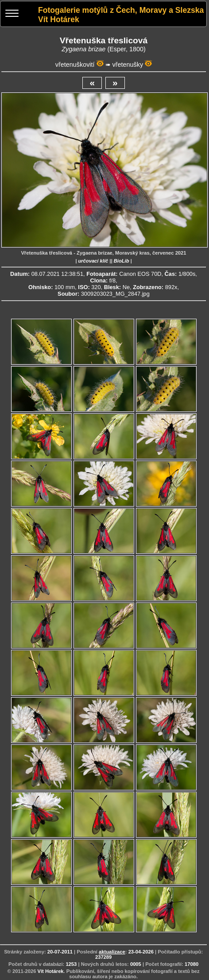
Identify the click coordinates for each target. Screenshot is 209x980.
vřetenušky (128, 65)
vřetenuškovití (75, 65)
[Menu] (12, 14)
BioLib (122, 261)
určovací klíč (93, 261)
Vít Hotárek (51, 971)
